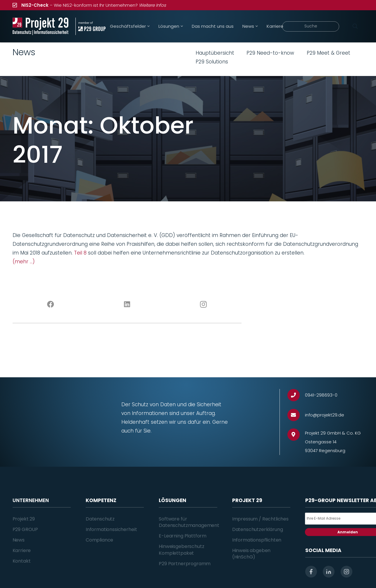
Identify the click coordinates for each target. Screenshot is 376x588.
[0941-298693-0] (296, 395)
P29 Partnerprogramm (185, 564)
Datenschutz (100, 519)
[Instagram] (203, 305)
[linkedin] (329, 572)
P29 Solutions (212, 62)
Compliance (99, 540)
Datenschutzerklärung (258, 529)
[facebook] (311, 572)
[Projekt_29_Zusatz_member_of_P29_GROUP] (90, 26)
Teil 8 (80, 253)
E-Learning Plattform (183, 536)
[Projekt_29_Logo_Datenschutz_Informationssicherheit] (41, 26)
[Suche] (311, 26)
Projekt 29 (24, 519)
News (19, 540)
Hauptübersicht (215, 53)
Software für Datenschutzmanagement (189, 522)
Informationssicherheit (111, 529)
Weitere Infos (152, 5)
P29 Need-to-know (270, 53)
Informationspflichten (257, 540)
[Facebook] (51, 305)
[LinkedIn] (127, 305)
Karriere (22, 550)
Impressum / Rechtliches (260, 519)
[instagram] (346, 572)
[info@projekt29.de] (296, 415)
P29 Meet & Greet (328, 53)
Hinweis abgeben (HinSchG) (251, 554)
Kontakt (22, 561)
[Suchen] (355, 26)
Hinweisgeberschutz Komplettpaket (181, 550)
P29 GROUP (25, 529)
